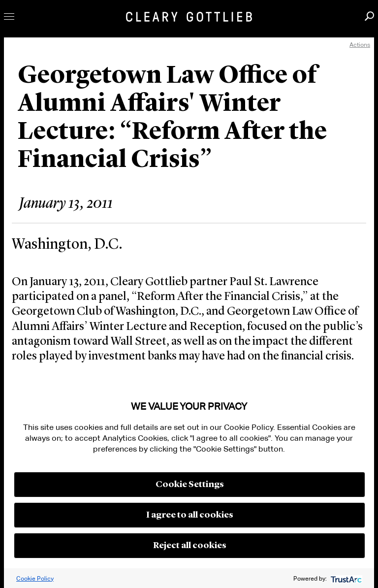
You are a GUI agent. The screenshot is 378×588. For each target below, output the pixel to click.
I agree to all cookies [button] (190, 515)
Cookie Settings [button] (190, 485)
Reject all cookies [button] (190, 546)
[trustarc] (345, 578)
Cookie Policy (35, 578)
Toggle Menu (9, 16)
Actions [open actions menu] (360, 45)
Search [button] (369, 16)
